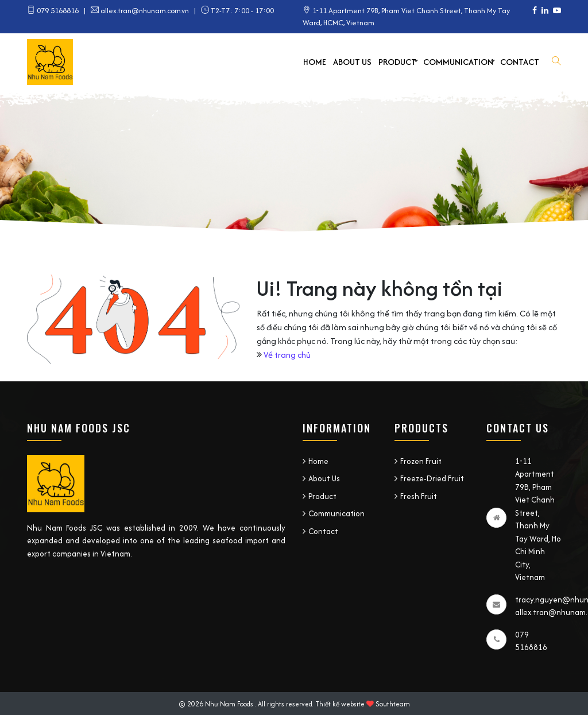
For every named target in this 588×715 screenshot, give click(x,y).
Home (315, 62)
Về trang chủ (287, 355)
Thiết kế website (340, 704)
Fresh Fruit (419, 496)
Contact (520, 62)
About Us (352, 62)
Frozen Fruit (421, 461)
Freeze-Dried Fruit (432, 478)
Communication (458, 62)
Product (397, 62)
